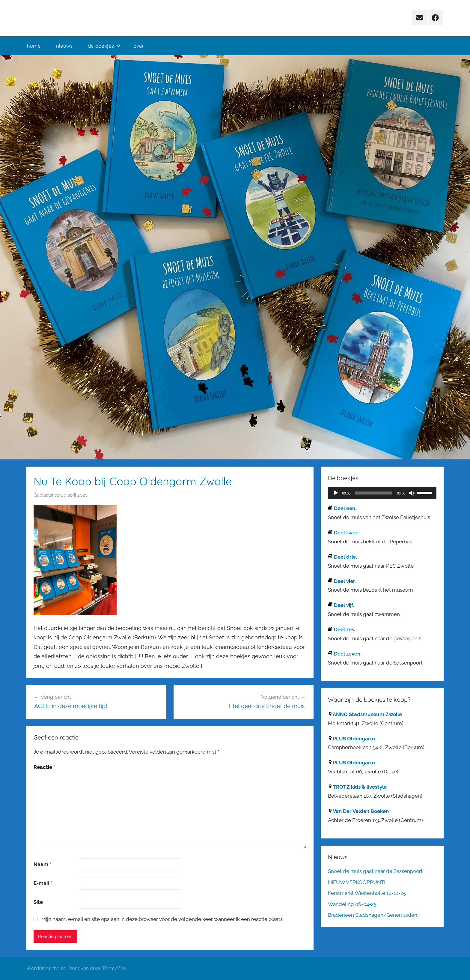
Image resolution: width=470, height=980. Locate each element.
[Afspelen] (336, 493)
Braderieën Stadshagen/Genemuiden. (373, 915)
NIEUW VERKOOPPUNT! (357, 882)
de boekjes (104, 46)
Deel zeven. (348, 654)
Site (38, 902)
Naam (42, 864)
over (139, 46)
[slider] (374, 493)
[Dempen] (412, 493)
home (34, 46)
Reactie (44, 767)
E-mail (43, 883)
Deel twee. (347, 533)
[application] (382, 493)
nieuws (64, 46)
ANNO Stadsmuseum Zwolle (367, 714)
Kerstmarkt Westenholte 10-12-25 (367, 893)
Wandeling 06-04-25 (352, 904)
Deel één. (345, 508)
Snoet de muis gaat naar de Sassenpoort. (376, 871)
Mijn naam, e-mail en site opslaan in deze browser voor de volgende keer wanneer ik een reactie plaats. (162, 919)
